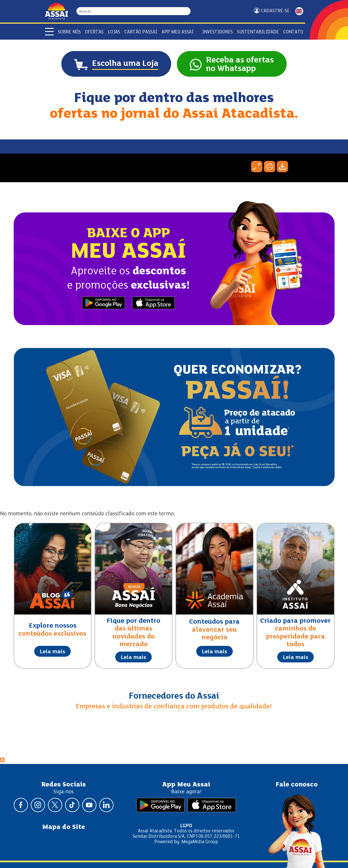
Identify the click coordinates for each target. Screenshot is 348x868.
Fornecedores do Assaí (174, 696)
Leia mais (52, 652)
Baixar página (282, 167)
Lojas (114, 32)
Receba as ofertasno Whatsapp (240, 65)
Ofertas (94, 32)
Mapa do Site (64, 827)
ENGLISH (299, 11)
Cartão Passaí (141, 32)
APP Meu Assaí (177, 32)
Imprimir (270, 167)
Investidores (217, 32)
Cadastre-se (275, 11)
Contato (293, 32)
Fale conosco (297, 785)
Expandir (257, 167)
